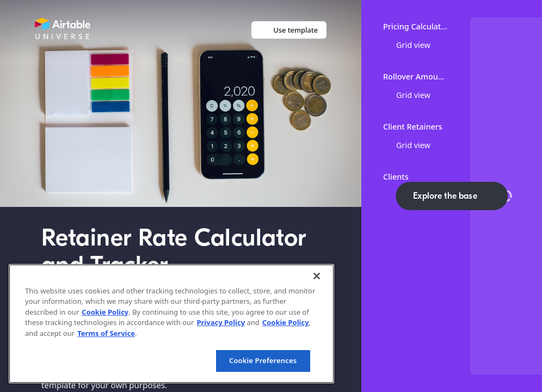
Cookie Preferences (263, 360)
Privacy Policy (221, 322)
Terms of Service (106, 333)
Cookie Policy (105, 312)
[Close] (317, 276)
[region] (171, 324)
